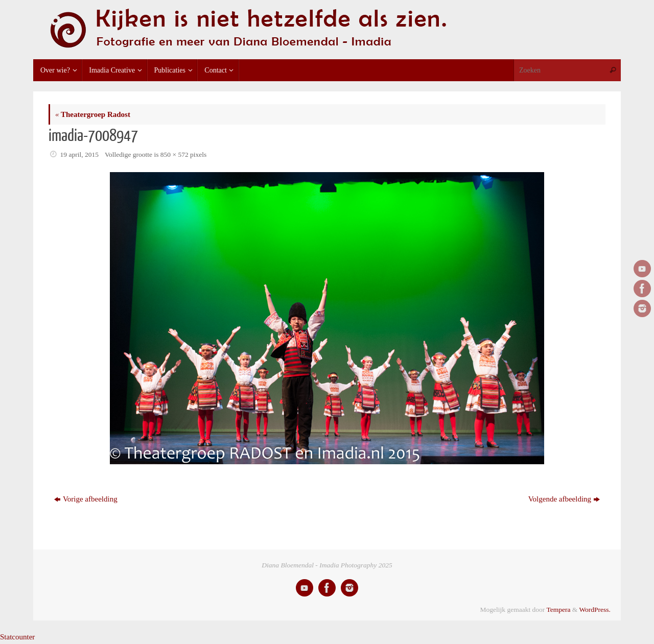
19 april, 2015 (79, 154)
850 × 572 (174, 154)
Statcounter (17, 637)
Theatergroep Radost (93, 114)
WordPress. (595, 610)
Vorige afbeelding (86, 499)
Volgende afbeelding (564, 499)
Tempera (558, 610)
